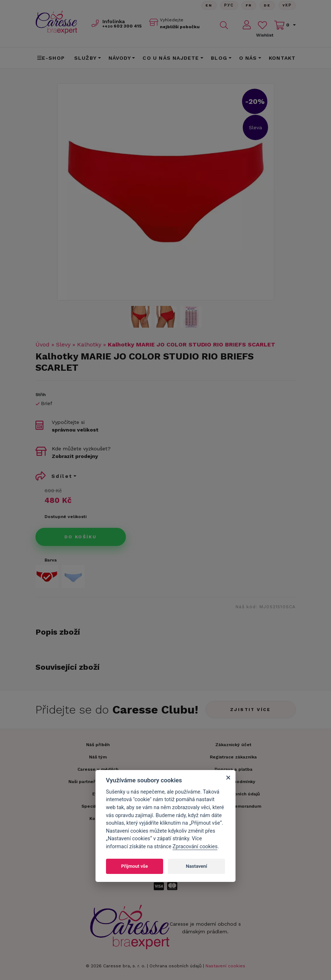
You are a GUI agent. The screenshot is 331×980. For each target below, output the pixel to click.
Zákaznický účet (233, 745)
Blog (219, 58)
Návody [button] (120, 58)
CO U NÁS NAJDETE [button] (171, 58)
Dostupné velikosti (65, 517)
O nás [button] (248, 58)
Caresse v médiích (98, 769)
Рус (229, 5)
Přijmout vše (135, 866)
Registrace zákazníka (233, 757)
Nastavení (197, 866)
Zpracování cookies (195, 847)
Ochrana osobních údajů (175, 966)
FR (249, 5)
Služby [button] (85, 58)
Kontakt (282, 58)
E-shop (51, 58)
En (209, 5)
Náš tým (98, 757)
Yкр (287, 5)
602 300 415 (122, 26)
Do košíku (81, 537)
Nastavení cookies (225, 966)
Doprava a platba (234, 769)
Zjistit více (251, 710)
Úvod (43, 344)
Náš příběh (98, 745)
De (267, 5)
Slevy (63, 344)
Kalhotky (89, 344)
